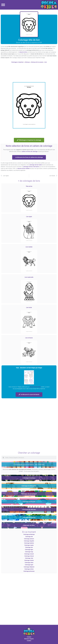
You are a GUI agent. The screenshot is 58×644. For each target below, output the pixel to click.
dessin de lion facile (35, 387)
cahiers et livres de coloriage (30, 151)
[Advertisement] (29, 73)
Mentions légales (29, 639)
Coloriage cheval (29, 556)
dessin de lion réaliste (24, 168)
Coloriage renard (29, 554)
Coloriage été (29, 537)
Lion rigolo (29, 217)
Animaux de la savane (37, 62)
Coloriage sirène (29, 569)
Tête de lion (29, 186)
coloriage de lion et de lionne (31, 167)
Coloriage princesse (29, 571)
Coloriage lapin (29, 565)
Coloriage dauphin (29, 541)
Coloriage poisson (29, 539)
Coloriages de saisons (29, 517)
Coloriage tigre (29, 550)
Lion (46, 62)
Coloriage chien (29, 563)
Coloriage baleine (29, 543)
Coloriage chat (29, 558)
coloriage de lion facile (36, 165)
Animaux (27, 62)
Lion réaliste (29, 247)
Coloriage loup (29, 552)
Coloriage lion (29, 547)
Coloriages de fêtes (29, 525)
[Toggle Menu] (3, 5)
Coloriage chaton (29, 560)
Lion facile (29, 308)
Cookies (29, 641)
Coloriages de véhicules (29, 509)
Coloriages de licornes (29, 502)
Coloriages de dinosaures (29, 486)
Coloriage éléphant (29, 567)
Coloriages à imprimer (17, 62)
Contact (29, 637)
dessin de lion (23, 52)
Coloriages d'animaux (29, 478)
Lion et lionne (29, 338)
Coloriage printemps (29, 534)
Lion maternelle (29, 277)
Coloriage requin (29, 545)
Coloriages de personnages (29, 494)
